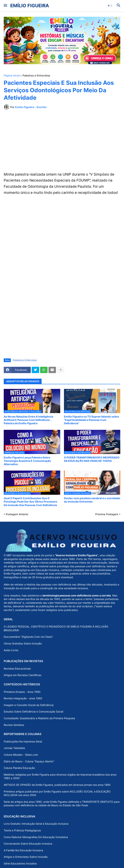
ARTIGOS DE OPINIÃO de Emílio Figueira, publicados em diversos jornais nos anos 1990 (57, 785)
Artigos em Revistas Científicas (22, 675)
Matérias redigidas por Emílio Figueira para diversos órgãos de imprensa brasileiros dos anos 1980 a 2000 (60, 776)
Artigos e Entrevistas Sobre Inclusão (26, 857)
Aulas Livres (11, 650)
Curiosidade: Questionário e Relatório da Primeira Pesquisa (39, 718)
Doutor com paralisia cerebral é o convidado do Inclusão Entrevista (92, 500)
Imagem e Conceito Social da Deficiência (29, 705)
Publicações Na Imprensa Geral (23, 741)
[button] (5, 6)
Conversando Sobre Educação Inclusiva (28, 844)
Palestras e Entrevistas (36, 76)
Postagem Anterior (17, 514)
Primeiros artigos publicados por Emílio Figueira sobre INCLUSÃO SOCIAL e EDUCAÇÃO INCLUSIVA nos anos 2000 (57, 793)
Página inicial (12, 76)
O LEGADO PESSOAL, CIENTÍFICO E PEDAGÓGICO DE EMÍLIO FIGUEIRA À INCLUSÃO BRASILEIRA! (56, 628)
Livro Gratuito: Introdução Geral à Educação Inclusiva (36, 824)
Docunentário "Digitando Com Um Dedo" (28, 637)
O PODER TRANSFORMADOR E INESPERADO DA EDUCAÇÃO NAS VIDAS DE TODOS (92, 459)
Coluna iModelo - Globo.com (21, 755)
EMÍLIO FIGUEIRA (30, 6)
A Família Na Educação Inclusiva (23, 850)
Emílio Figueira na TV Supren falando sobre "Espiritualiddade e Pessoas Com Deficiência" (91, 420)
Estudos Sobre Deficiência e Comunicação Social (33, 711)
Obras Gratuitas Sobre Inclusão (23, 643)
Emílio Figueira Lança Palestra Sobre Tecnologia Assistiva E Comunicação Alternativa (27, 461)
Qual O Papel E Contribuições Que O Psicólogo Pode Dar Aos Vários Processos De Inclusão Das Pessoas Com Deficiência (30, 502)
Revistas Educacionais (17, 669)
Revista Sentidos (14, 725)
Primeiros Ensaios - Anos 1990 (22, 692)
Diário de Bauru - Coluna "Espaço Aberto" (29, 761)
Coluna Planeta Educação (19, 768)
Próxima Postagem (107, 514)
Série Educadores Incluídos (20, 863)
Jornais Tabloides (14, 748)
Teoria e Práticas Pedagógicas (22, 830)
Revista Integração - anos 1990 (23, 698)
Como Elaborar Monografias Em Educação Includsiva (36, 837)
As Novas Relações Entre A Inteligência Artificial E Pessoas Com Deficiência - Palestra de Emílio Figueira (28, 420)
